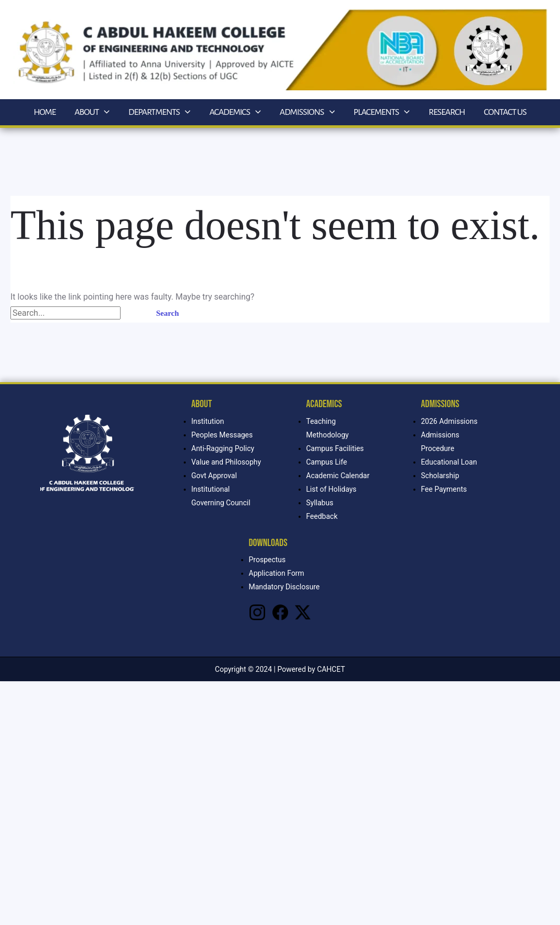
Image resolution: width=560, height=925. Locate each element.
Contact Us (505, 112)
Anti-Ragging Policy (223, 448)
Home (44, 112)
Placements (382, 112)
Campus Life (327, 462)
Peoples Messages (222, 435)
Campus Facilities (335, 448)
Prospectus (267, 560)
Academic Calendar (338, 476)
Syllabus (320, 503)
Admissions (307, 112)
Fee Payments (444, 489)
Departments (159, 112)
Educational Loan (449, 462)
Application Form (277, 573)
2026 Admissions (449, 421)
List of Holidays (332, 489)
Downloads (268, 543)
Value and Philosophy (227, 462)
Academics (235, 112)
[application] (104, 112)
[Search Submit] (133, 313)
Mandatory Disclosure (284, 587)
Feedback (322, 516)
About (92, 112)
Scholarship (440, 476)
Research (447, 112)
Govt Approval (214, 476)
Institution (208, 421)
